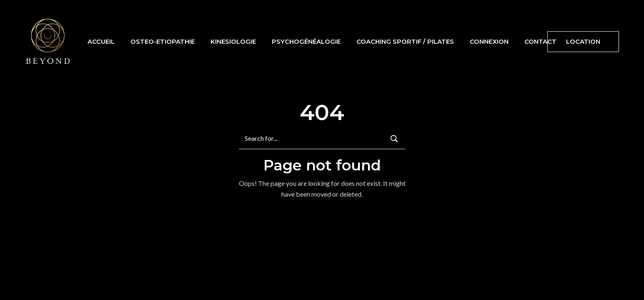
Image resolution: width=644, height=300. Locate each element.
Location (583, 41)
